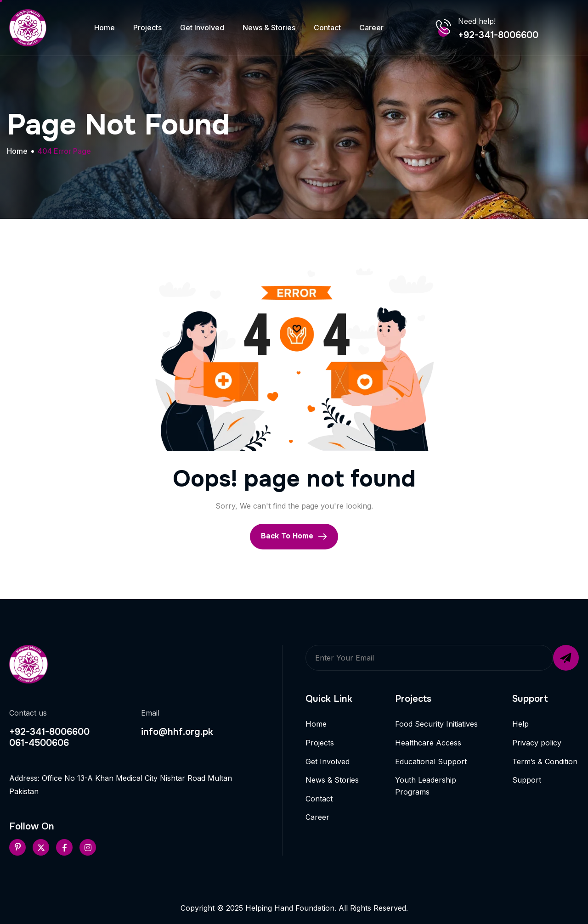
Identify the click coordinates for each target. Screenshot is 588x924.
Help (520, 724)
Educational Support (431, 762)
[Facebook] (64, 847)
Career (371, 28)
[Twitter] (41, 847)
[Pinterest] (17, 847)
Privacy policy (537, 743)
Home (105, 28)
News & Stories (269, 28)
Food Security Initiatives (436, 724)
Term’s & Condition (545, 762)
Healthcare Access (428, 743)
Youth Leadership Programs (426, 786)
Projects (147, 28)
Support (527, 780)
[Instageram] (88, 847)
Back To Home (294, 536)
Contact (327, 28)
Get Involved (202, 28)
